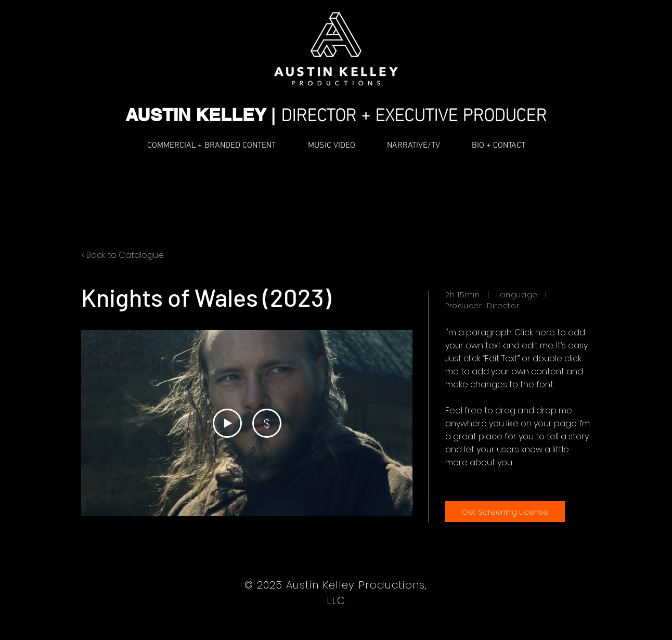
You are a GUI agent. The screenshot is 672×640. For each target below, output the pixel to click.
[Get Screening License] (505, 512)
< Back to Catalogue (122, 255)
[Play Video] (227, 423)
